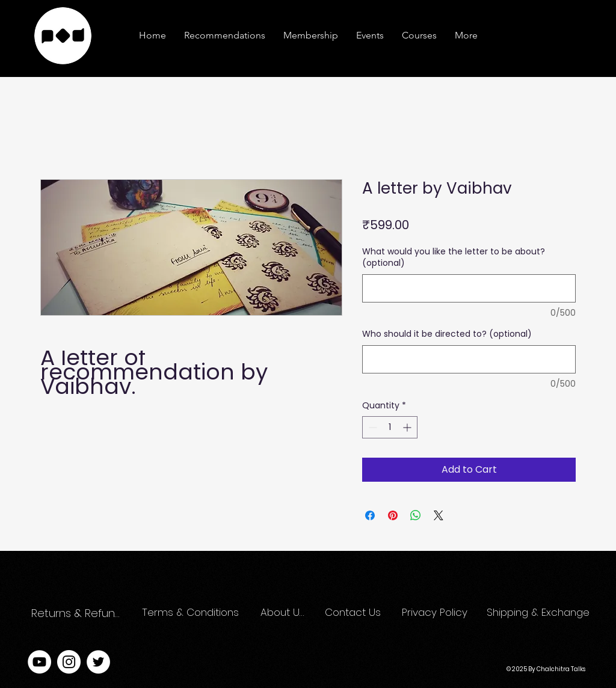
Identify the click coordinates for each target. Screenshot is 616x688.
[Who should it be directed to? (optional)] (469, 359)
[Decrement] (371, 427)
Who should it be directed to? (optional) (447, 334)
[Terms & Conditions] (191, 613)
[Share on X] (439, 515)
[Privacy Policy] (436, 613)
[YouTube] (39, 662)
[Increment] (408, 427)
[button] (466, 35)
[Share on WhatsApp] (416, 515)
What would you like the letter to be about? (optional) (454, 258)
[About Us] (282, 613)
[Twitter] (98, 662)
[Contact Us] (353, 613)
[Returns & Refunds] (79, 613)
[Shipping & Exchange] (540, 613)
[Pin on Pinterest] (393, 515)
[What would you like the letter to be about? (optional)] (469, 288)
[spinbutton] (390, 427)
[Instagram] (69, 662)
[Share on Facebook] (370, 515)
